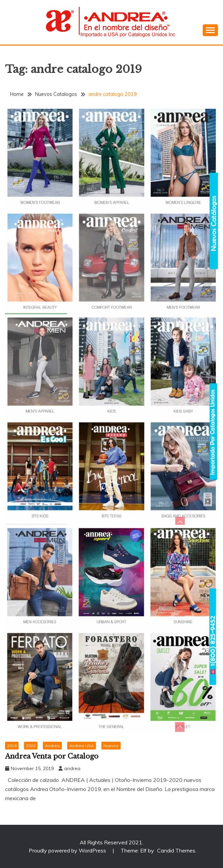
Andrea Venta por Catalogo (52, 756)
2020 (31, 746)
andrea (72, 768)
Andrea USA (82, 746)
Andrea (52, 746)
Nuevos (111, 746)
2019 (12, 746)
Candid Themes (176, 850)
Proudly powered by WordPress (68, 850)
